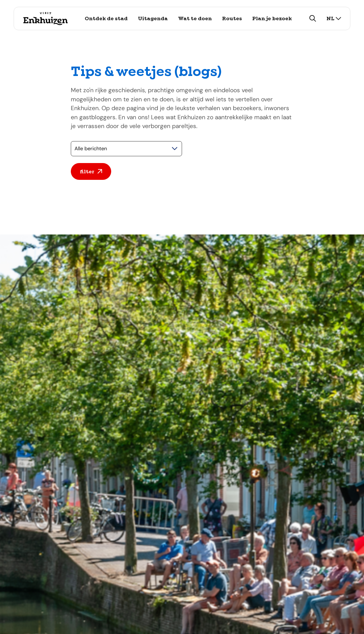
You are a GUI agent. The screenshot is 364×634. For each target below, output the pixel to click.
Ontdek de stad (106, 18)
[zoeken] (313, 18)
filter (91, 171)
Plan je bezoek (272, 18)
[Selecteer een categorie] (126, 149)
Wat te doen (195, 18)
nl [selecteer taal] (334, 18)
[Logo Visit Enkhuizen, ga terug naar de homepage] (45, 18)
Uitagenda (153, 18)
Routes (232, 18)
